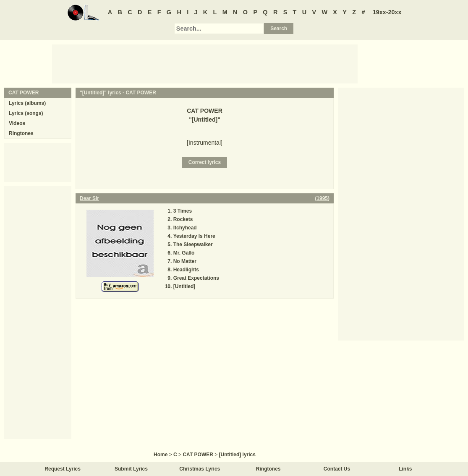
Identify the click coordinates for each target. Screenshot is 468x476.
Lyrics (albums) (27, 103)
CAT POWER (141, 93)
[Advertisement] (205, 63)
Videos (17, 123)
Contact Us (337, 469)
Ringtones (21, 133)
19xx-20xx (387, 12)
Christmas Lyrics (200, 469)
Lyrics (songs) (26, 113)
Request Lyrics (63, 469)
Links (405, 469)
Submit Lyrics (131, 469)
